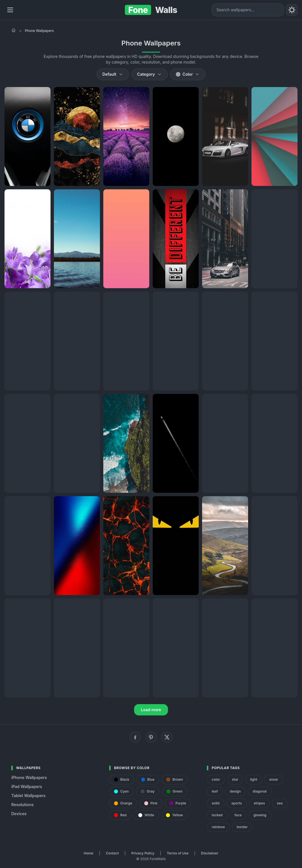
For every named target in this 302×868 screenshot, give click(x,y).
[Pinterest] (151, 737)
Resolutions (22, 805)
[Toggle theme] (292, 10)
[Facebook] (135, 737)
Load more (151, 710)
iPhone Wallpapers (29, 777)
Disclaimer (210, 853)
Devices (19, 814)
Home (89, 853)
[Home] (14, 30)
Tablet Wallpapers (28, 796)
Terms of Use (178, 853)
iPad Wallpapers (27, 786)
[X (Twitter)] (167, 737)
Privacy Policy (143, 853)
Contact (112, 853)
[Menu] (10, 10)
